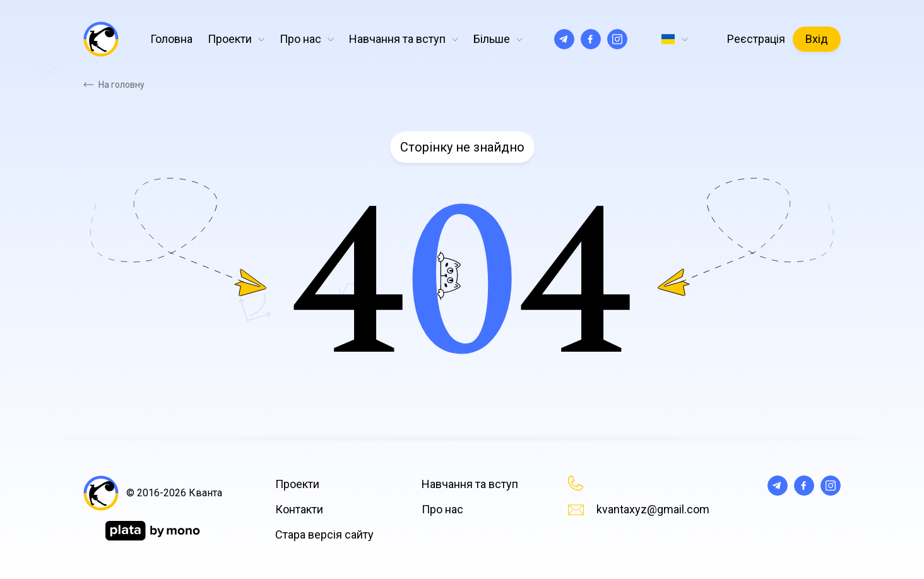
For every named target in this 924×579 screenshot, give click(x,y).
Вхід (817, 39)
